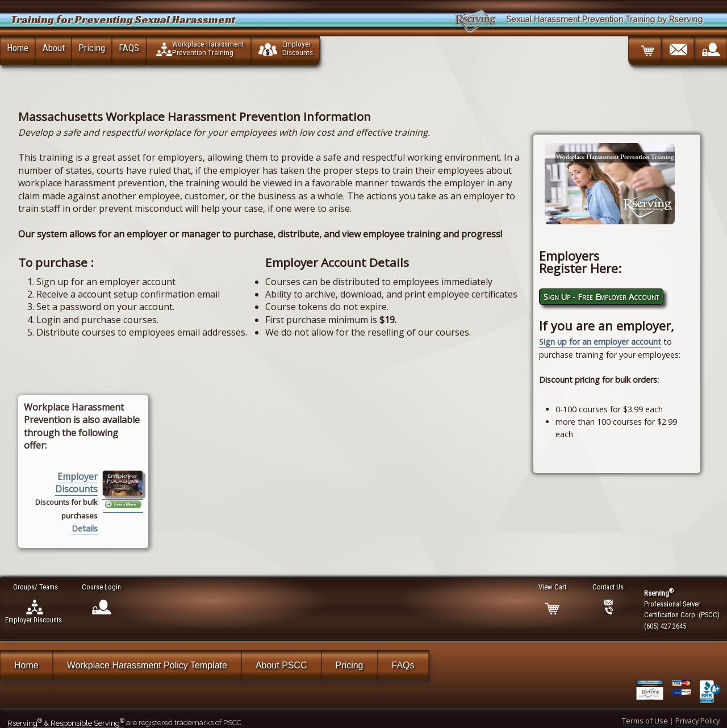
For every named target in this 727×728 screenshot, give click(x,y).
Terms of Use (645, 721)
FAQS (129, 48)
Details (85, 528)
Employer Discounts (76, 483)
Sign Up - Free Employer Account (601, 297)
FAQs (403, 665)
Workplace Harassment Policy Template (147, 665)
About (54, 48)
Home (18, 48)
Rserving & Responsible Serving (66, 723)
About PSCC (281, 665)
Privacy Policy (697, 721)
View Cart (553, 587)
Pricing (92, 48)
